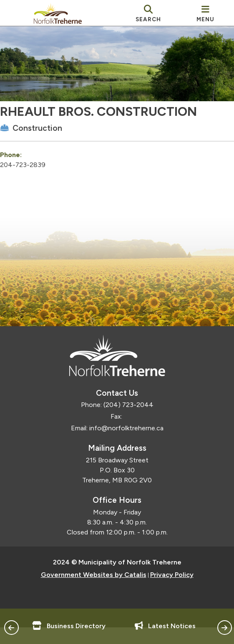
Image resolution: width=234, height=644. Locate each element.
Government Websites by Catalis (94, 591)
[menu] (205, 13)
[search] (148, 13)
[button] (11, 628)
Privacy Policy (172, 591)
